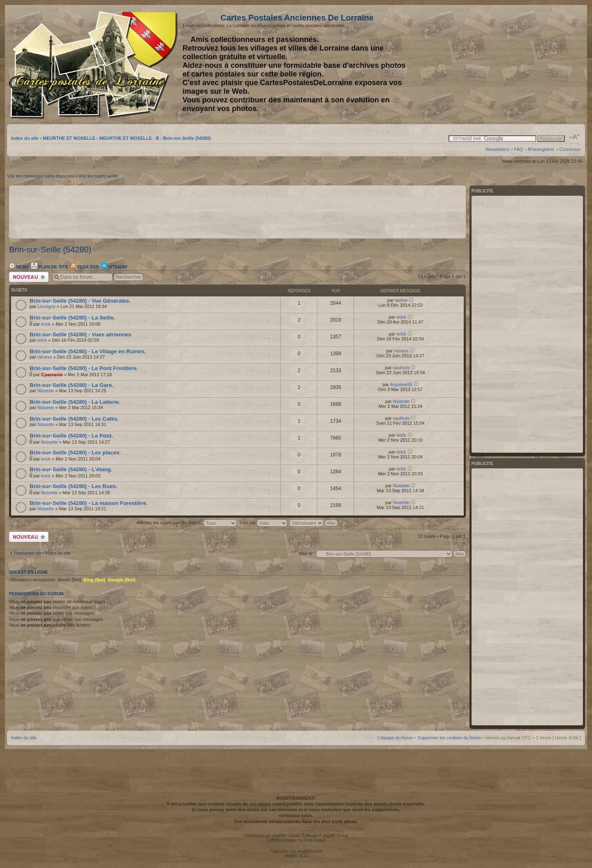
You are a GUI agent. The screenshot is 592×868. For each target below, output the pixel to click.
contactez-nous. (296, 815)
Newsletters (497, 149)
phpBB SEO (296, 856)
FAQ (518, 149)
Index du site (25, 138)
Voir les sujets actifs (98, 176)
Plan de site (50, 267)
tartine (401, 300)
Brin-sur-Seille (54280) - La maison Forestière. (89, 503)
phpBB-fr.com (310, 851)
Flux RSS (84, 267)
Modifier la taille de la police (575, 137)
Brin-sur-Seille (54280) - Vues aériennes (80, 334)
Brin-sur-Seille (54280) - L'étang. (71, 469)
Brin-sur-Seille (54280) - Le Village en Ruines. (88, 351)
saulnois (401, 368)
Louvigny (46, 306)
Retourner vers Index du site (42, 553)
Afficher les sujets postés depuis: (187, 523)
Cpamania (52, 375)
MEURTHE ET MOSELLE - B (129, 138)
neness (45, 357)
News (19, 267)
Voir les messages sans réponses (41, 176)
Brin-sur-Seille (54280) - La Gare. (72, 385)
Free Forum (315, 840)
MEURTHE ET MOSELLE (69, 138)
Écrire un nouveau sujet (29, 277)
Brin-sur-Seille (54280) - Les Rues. (73, 486)
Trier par (263, 523)
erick (46, 324)
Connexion (570, 149)
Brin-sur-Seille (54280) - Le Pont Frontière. (84, 368)
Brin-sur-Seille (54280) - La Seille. (72, 318)
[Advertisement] (516, 65)
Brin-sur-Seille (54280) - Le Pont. (71, 436)
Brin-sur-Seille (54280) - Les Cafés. (74, 419)
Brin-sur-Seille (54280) (187, 138)
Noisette (46, 391)
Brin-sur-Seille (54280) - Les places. (75, 453)
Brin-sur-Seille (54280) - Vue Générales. (80, 301)
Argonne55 (401, 384)
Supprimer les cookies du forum (450, 738)
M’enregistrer (541, 149)
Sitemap (114, 267)
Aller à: (305, 553)
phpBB (278, 836)
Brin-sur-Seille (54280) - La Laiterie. (75, 402)
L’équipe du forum (395, 738)
